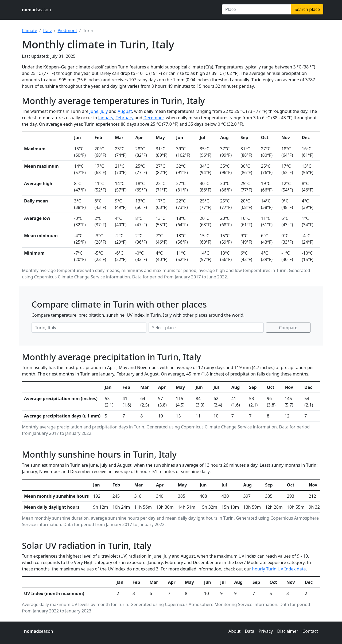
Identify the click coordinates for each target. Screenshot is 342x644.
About (234, 631)
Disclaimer (288, 631)
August (125, 111)
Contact (310, 631)
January (106, 118)
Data (249, 631)
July (104, 111)
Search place (307, 9)
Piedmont (67, 30)
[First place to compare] (89, 328)
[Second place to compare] (206, 328)
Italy (47, 30)
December (153, 118)
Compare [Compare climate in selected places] (288, 328)
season (36, 10)
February (124, 118)
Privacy (266, 631)
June (94, 111)
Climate (30, 30)
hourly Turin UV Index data (279, 569)
